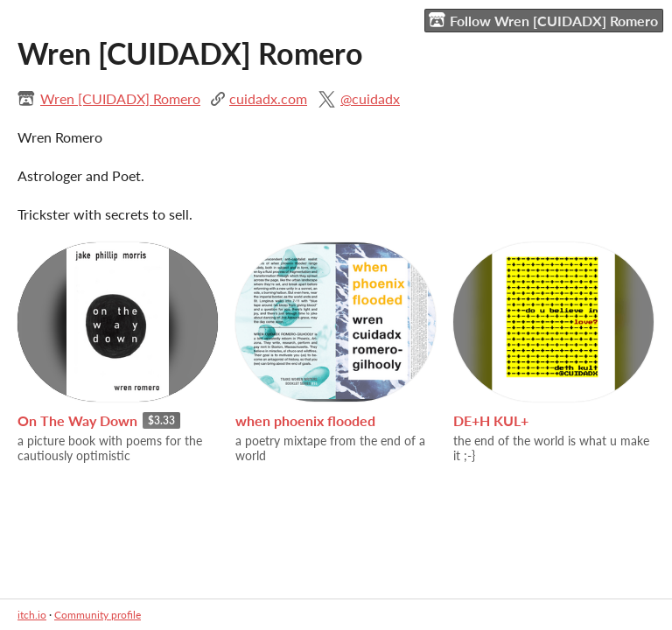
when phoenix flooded (305, 420)
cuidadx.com (268, 98)
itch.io (32, 615)
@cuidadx (370, 98)
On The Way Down (77, 420)
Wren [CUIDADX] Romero (120, 98)
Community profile (98, 615)
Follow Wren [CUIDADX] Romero (543, 20)
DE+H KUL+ (491, 420)
